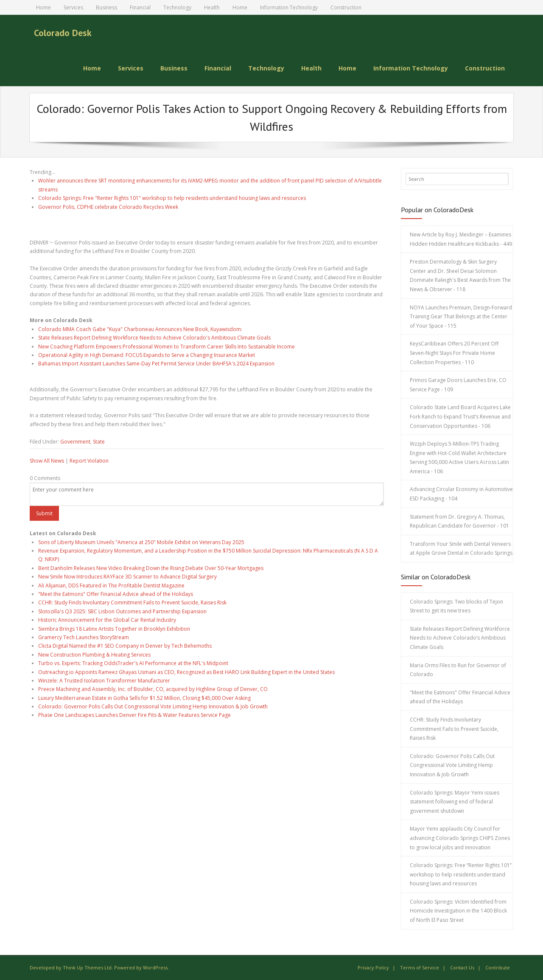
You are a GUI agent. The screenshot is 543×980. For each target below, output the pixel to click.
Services (73, 7)
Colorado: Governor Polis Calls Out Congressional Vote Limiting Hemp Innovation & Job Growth (153, 706)
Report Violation (89, 461)
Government (75, 442)
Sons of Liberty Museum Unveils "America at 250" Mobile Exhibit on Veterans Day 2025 (141, 542)
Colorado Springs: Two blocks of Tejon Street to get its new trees (456, 606)
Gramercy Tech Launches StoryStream (84, 637)
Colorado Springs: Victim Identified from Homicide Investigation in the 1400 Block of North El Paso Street (458, 911)
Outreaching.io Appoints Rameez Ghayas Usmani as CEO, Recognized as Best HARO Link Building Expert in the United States (186, 672)
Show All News (47, 461)
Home (43, 7)
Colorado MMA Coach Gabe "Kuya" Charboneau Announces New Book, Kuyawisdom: (140, 329)
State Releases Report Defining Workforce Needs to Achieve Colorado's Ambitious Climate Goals (154, 338)
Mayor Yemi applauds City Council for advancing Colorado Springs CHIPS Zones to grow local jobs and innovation (460, 838)
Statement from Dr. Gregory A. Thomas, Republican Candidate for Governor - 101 (459, 521)
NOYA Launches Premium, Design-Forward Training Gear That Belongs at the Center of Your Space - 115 (461, 317)
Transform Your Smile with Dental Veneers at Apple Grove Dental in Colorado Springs (461, 549)
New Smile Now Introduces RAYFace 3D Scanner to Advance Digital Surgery (127, 577)
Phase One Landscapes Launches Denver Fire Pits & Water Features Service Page (134, 715)
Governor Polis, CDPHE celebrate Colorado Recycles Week (108, 207)
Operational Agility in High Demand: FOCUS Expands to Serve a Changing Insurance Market (147, 355)
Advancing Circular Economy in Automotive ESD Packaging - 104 (461, 494)
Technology (177, 7)
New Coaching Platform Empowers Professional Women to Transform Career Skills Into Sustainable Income (167, 347)
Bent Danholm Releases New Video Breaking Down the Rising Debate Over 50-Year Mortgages (151, 568)
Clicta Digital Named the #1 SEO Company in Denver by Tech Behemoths (125, 646)
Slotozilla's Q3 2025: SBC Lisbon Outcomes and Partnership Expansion (122, 611)
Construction (346, 7)
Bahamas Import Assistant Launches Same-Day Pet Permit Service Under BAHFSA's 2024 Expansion (156, 364)
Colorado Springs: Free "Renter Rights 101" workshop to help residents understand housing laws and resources (172, 198)
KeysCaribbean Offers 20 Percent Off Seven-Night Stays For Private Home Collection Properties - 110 (454, 353)
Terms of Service (420, 967)
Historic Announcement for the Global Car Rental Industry (107, 620)
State (99, 442)
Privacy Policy (373, 967)
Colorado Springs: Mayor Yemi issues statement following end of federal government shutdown (455, 802)
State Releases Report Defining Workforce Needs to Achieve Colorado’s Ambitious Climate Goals (460, 638)
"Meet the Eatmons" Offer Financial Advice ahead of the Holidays (116, 594)
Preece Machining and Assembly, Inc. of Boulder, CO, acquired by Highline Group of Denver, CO (153, 689)
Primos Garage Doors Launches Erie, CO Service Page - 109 (458, 385)
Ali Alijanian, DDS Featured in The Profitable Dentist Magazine (111, 585)
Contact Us (462, 967)
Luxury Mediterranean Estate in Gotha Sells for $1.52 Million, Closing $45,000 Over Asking (144, 698)
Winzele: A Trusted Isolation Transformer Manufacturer (104, 681)
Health (212, 7)
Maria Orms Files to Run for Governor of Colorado (458, 670)
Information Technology (289, 7)
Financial (140, 7)
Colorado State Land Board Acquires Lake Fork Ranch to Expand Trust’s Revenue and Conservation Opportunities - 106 (460, 416)
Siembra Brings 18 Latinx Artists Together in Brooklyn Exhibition (114, 629)
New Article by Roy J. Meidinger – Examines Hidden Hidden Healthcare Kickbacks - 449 (461, 239)
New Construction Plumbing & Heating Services (94, 655)
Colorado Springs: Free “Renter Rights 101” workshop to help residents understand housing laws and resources (461, 874)
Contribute (498, 967)
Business (106, 7)
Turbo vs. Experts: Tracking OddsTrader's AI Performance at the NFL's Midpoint (133, 663)
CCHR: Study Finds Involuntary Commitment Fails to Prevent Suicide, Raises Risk (132, 602)
